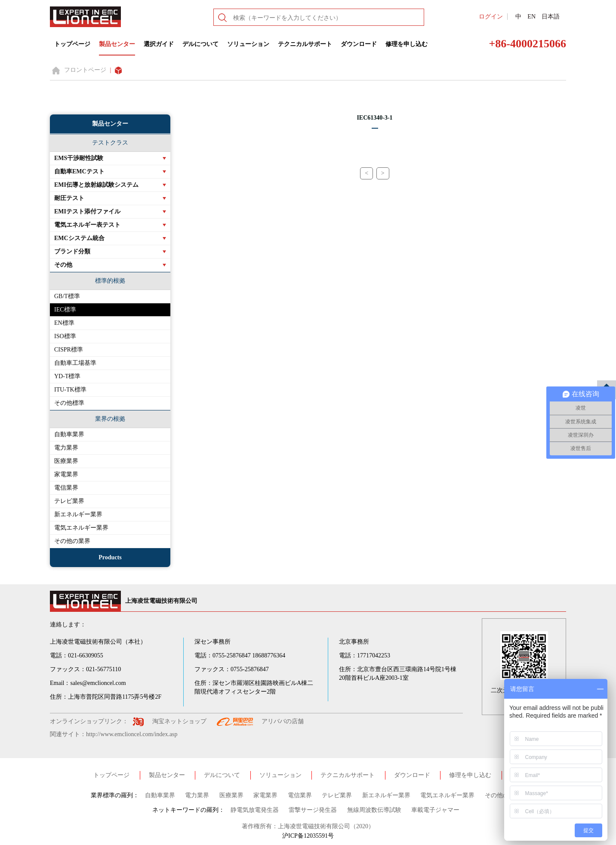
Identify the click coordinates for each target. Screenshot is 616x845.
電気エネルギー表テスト (87, 225)
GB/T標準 (67, 296)
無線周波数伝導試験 (374, 810)
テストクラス (110, 143)
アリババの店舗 (283, 721)
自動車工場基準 (75, 363)
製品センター (117, 44)
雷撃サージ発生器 (313, 810)
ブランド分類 (72, 251)
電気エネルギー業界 (81, 528)
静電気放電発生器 (255, 810)
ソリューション (248, 44)
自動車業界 (69, 434)
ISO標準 (65, 336)
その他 (63, 265)
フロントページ (85, 70)
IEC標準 (65, 310)
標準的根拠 (110, 281)
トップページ (72, 44)
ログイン (491, 17)
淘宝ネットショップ (179, 721)
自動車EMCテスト (79, 171)
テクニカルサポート (305, 44)
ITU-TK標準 (70, 390)
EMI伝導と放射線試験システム (96, 185)
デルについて (200, 44)
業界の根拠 (110, 419)
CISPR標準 (69, 350)
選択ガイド (159, 44)
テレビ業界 (69, 501)
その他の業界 (72, 541)
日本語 (551, 17)
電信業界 (66, 488)
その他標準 (69, 403)
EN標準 (64, 323)
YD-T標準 (67, 376)
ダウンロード (359, 44)
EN (531, 17)
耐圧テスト (69, 198)
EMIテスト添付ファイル (87, 211)
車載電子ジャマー (435, 810)
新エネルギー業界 (78, 514)
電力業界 (66, 448)
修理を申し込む (407, 44)
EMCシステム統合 (79, 238)
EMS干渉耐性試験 (79, 158)
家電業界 (66, 474)
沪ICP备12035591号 (308, 836)
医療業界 (66, 461)
